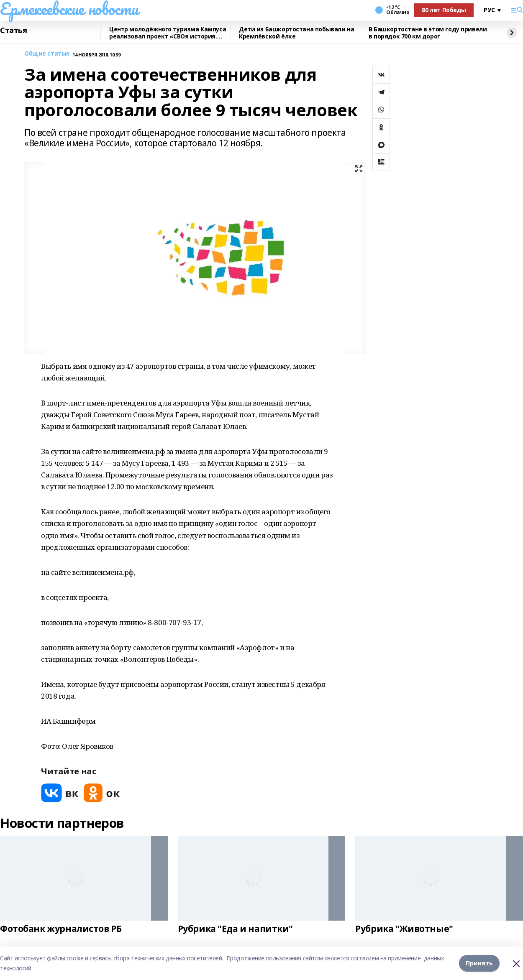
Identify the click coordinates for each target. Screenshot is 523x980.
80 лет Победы (444, 10)
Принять (479, 963)
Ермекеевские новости (69, 9)
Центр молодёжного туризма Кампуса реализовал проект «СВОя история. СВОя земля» (168, 33)
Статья (13, 31)
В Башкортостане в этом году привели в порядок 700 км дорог (428, 33)
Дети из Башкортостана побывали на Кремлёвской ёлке (296, 33)
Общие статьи (47, 54)
